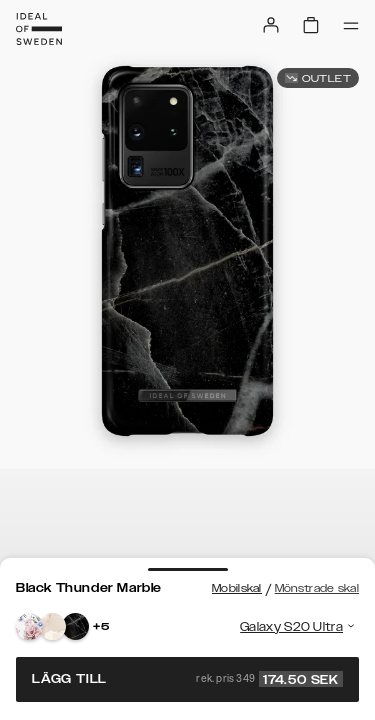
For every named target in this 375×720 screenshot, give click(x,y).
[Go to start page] (39, 29)
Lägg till (187, 679)
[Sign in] (271, 25)
